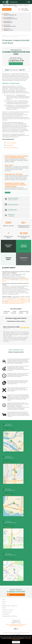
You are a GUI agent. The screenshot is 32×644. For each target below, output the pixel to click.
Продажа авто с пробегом (9, 606)
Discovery (8, 280)
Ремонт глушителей (11, 143)
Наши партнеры (7, 612)
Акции (4, 608)
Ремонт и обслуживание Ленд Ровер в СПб (16, 624)
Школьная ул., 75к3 (24, 299)
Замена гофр (10, 145)
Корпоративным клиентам (10, 616)
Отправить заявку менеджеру (17, 595)
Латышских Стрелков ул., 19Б (22, 301)
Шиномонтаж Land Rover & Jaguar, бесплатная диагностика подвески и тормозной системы (16, 185)
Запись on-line (7, 9)
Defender (26, 280)
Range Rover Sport (24, 311)
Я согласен (16, 642)
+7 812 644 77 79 (13, 2)
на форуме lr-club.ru (19, 303)
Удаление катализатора (12, 148)
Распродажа (6, 614)
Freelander (21, 280)
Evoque (4, 281)
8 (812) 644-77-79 (17, 61)
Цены (4, 604)
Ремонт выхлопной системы (21, 35)
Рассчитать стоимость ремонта (16, 64)
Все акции (7, 193)
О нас (4, 600)
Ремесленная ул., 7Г (12, 299)
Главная (4, 35)
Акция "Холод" (9, 165)
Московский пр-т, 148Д (8, 301)
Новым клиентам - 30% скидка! (14, 174)
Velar (27, 313)
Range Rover (7, 311)
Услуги (10, 35)
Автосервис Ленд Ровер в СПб (16, 626)
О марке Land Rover (8, 610)
